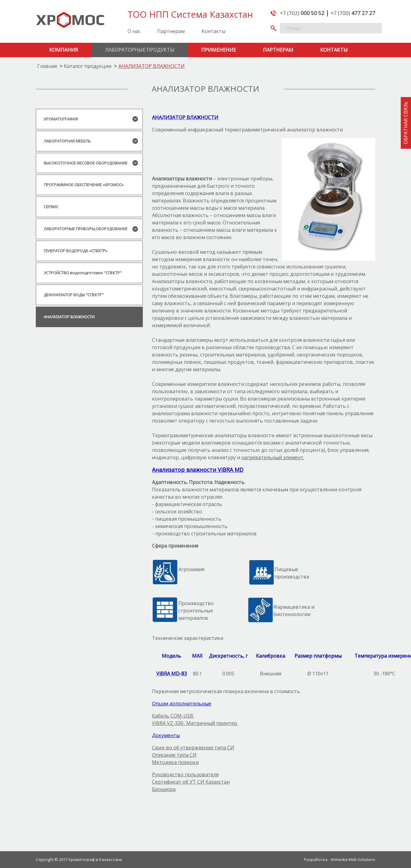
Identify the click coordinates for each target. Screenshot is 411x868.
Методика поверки (175, 762)
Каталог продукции (88, 66)
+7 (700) (353, 13)
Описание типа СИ (174, 755)
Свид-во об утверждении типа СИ (193, 748)
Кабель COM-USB (173, 716)
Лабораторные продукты (140, 50)
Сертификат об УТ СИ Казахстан (191, 782)
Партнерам (171, 31)
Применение (219, 50)
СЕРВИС (51, 207)
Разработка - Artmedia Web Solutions (340, 859)
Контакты (213, 31)
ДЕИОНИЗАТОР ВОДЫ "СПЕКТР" (74, 295)
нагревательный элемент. (273, 457)
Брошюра (164, 789)
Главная (47, 66)
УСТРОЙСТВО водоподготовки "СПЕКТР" (83, 273)
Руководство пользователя (185, 774)
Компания (64, 50)
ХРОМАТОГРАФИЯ (61, 119)
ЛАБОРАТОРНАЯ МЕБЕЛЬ (67, 141)
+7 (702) (302, 13)
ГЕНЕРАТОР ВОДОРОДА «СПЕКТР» (76, 251)
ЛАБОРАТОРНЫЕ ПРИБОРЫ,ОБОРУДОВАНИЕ (86, 229)
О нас (134, 31)
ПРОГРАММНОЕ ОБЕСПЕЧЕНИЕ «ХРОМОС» (84, 185)
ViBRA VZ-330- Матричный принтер (195, 723)
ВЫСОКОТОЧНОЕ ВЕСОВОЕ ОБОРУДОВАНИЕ (86, 163)
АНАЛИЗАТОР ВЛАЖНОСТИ (152, 66)
